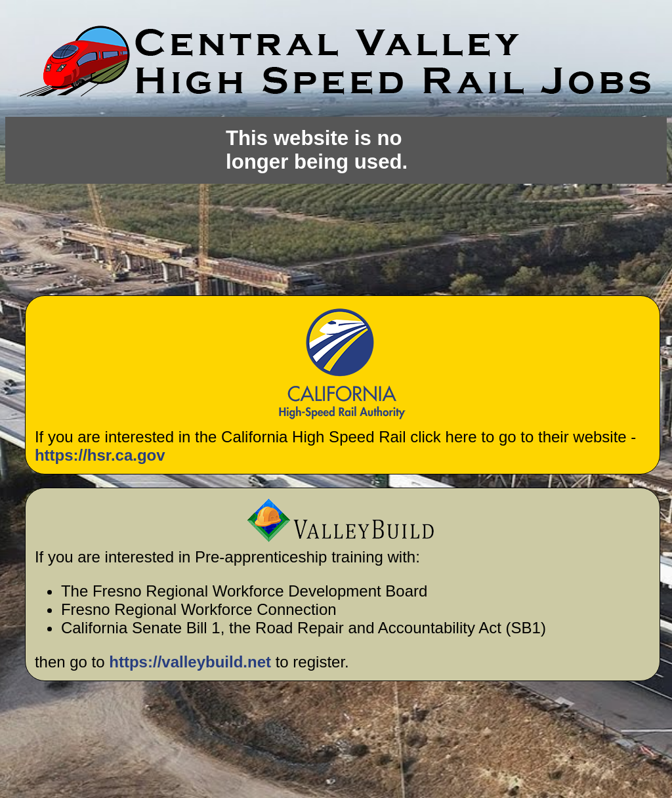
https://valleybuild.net (190, 662)
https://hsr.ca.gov (100, 455)
